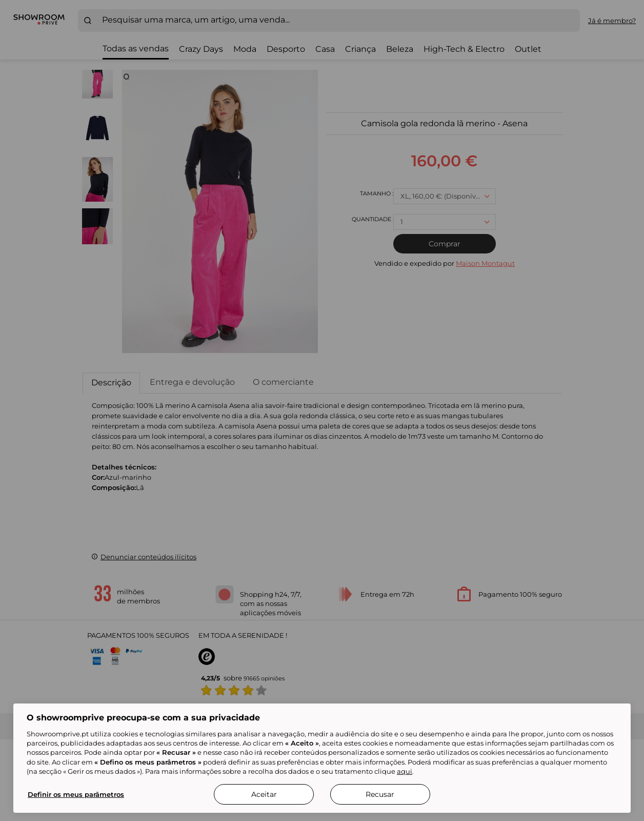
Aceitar (264, 794)
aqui (405, 771)
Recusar (380, 794)
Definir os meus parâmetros (76, 794)
